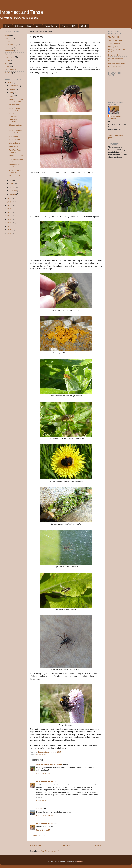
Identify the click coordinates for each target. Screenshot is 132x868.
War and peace (15, 143)
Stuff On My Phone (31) (15, 120)
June (12, 96)
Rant (29, 26)
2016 (10, 209)
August (13, 89)
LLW (74, 26)
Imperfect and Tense (22, 12)
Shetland (8, 73)
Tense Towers (51, 26)
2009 (10, 233)
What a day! (14, 147)
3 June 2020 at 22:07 (44, 774)
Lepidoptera (9, 57)
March (12, 187)
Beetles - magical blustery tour (16, 100)
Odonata (19, 26)
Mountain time (15, 140)
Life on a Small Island (117, 63)
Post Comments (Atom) (50, 851)
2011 (10, 226)
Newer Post (36, 846)
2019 (10, 198)
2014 (10, 216)
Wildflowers (9, 51)
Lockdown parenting (14, 115)
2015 (10, 212)
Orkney (8, 41)
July (11, 93)
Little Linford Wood (12, 70)
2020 (10, 83)
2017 (10, 205)
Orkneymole (113, 47)
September (14, 86)
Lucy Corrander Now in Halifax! (49, 764)
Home (8, 26)
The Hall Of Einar (115, 40)
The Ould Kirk (114, 37)
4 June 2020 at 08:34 (44, 801)
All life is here (14, 105)
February (13, 191)
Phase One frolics (16, 156)
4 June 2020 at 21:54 (44, 815)
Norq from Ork (114, 55)
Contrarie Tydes (115, 67)
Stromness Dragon (116, 43)
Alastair (39, 809)
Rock (7, 63)
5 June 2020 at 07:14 (44, 830)
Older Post (96, 846)
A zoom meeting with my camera (16, 171)
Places (65, 26)
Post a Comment (40, 835)
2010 (10, 230)
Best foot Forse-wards (15, 151)
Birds (38, 26)
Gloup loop (13, 136)
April (12, 184)
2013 (10, 219)
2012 (10, 223)
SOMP (84, 26)
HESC (7, 60)
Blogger (80, 861)
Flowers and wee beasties (16, 109)
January (13, 194)
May (11, 180)
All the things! (14, 176)
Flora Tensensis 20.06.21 (15, 132)
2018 (10, 202)
